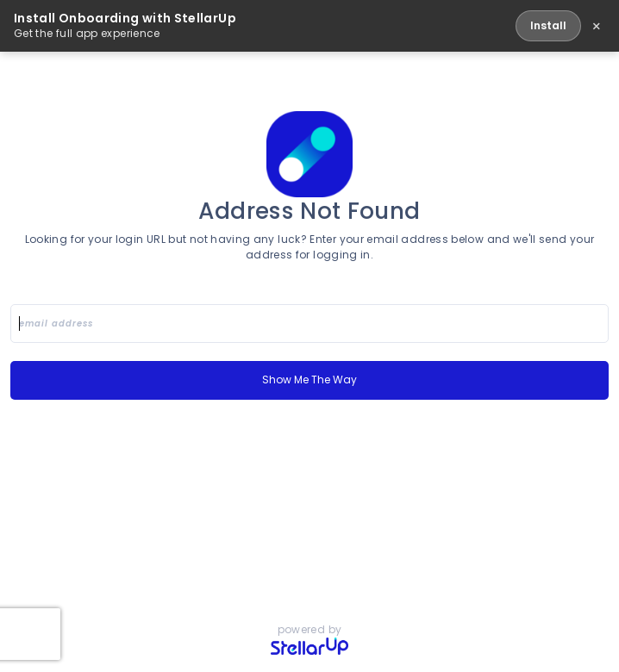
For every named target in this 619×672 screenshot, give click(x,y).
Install (548, 25)
